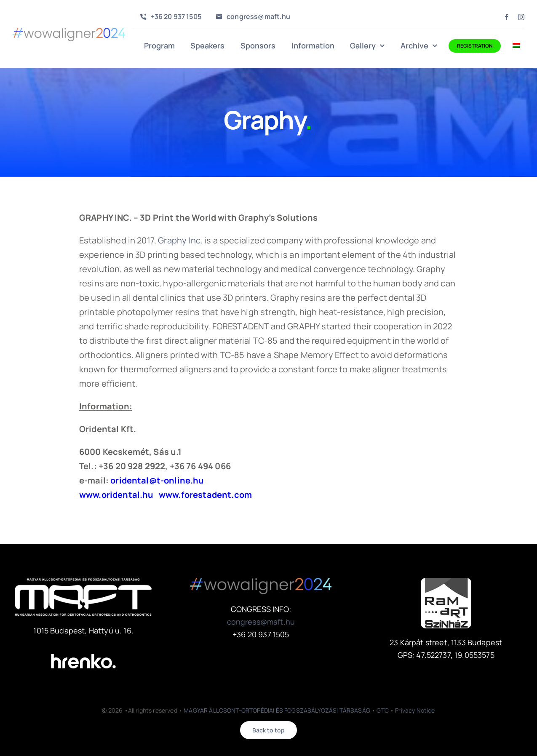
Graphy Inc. (180, 240)
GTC (382, 710)
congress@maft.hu (261, 622)
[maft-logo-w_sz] (83, 582)
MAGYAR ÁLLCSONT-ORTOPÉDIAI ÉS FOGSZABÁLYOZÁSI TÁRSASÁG (277, 710)
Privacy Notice (415, 710)
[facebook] (506, 17)
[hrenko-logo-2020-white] (83, 648)
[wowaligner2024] (69, 32)
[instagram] (521, 17)
